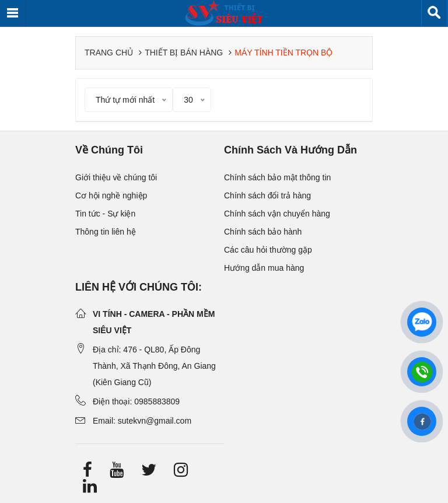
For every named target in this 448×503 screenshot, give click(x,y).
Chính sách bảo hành (263, 232)
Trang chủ (109, 53)
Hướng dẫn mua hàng (264, 268)
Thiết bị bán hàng (184, 53)
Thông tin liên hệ (106, 232)
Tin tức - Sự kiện (105, 214)
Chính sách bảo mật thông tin (277, 177)
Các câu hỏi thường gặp (268, 250)
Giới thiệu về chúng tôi (116, 177)
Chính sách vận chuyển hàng (277, 214)
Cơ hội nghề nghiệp (111, 195)
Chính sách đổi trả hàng (267, 195)
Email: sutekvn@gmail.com (142, 421)
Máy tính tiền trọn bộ (283, 53)
